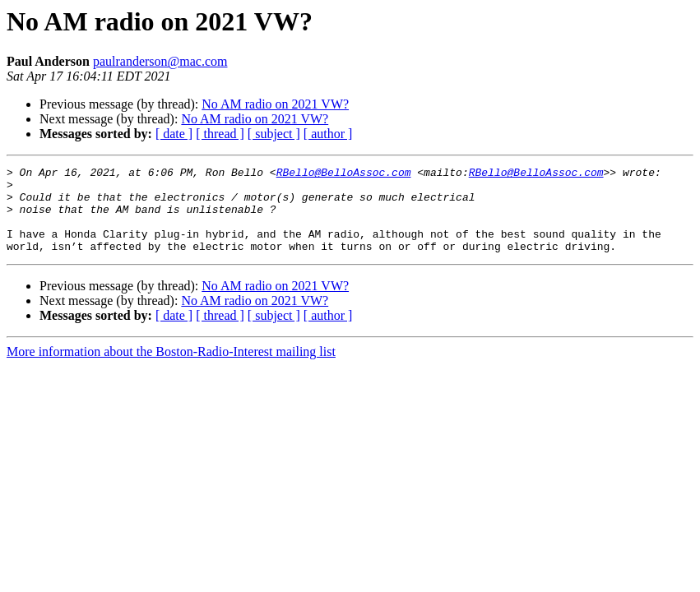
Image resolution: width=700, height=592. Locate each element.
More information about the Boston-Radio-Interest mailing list (171, 369)
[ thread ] (220, 134)
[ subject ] (274, 134)
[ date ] (174, 134)
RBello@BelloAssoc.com (344, 174)
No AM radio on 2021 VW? (275, 104)
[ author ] (328, 134)
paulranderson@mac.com (160, 61)
